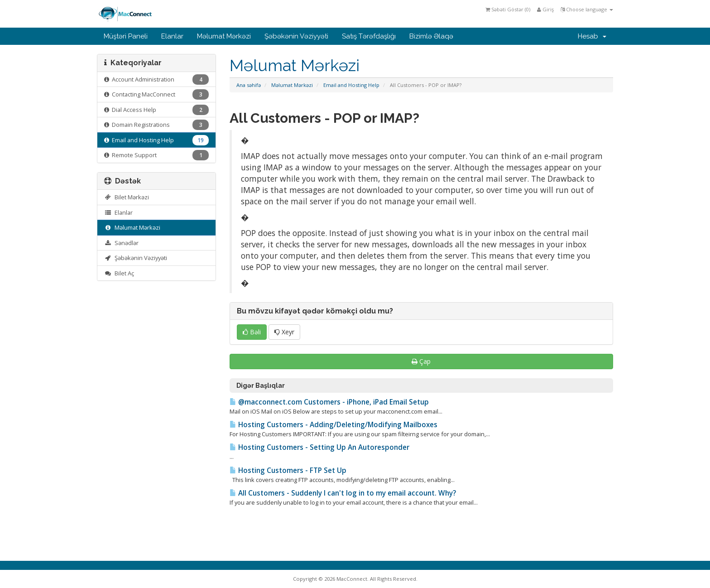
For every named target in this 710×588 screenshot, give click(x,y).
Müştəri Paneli (126, 36)
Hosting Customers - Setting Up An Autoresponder (319, 447)
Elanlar (172, 36)
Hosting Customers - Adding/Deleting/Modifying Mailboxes (333, 425)
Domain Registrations (156, 125)
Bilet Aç (119, 273)
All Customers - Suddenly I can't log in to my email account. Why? (343, 493)
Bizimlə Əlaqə (431, 36)
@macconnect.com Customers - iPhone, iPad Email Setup (329, 402)
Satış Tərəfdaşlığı (369, 36)
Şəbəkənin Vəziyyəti (296, 36)
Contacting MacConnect (156, 94)
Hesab (592, 36)
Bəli (252, 332)
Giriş (545, 9)
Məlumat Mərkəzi (224, 36)
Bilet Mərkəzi (127, 197)
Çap (421, 361)
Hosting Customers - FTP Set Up (288, 470)
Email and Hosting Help (351, 85)
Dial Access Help (156, 110)
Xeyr (284, 332)
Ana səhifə (249, 85)
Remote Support (156, 155)
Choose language (587, 9)
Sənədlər (121, 243)
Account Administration (156, 80)
